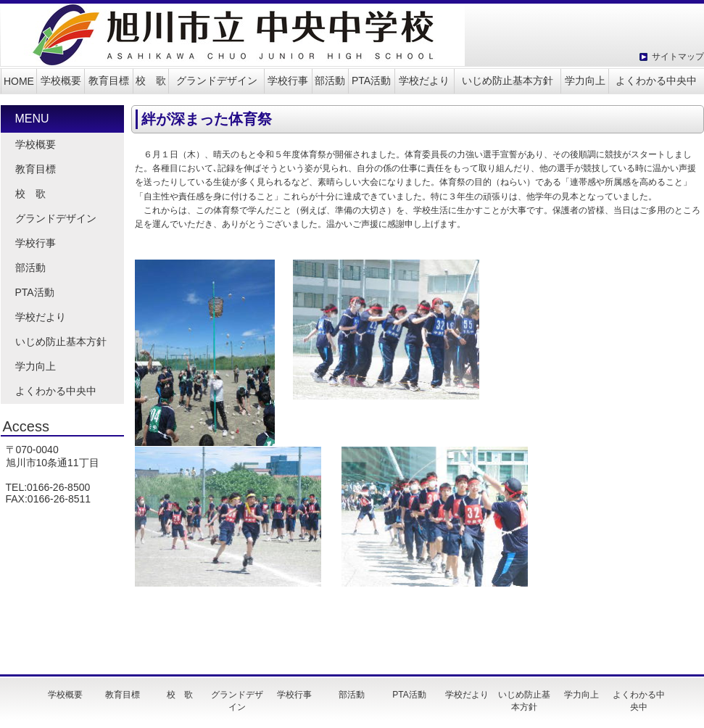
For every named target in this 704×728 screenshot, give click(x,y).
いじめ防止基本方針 (508, 80)
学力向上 (585, 80)
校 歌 (151, 80)
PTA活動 (371, 80)
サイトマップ (678, 57)
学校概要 (61, 80)
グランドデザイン (217, 80)
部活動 (330, 80)
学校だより (424, 80)
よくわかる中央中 (656, 80)
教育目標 (109, 80)
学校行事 (288, 80)
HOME (19, 81)
